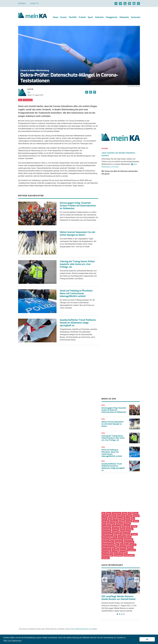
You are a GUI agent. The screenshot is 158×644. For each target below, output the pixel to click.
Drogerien (114, 553)
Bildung (122, 521)
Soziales (115, 529)
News (56, 17)
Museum (119, 524)
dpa (29, 92)
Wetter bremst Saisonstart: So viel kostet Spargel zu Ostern (77, 234)
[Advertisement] (121, 108)
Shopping (126, 534)
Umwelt (129, 521)
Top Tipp (105, 553)
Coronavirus (28, 100)
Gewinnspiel (116, 526)
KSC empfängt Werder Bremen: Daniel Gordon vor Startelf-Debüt (118, 598)
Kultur (104, 518)
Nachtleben (129, 540)
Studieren (126, 526)
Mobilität (113, 516)
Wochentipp (106, 529)
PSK (110, 518)
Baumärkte (118, 555)
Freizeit (82, 17)
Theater (134, 534)
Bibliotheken (121, 547)
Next (137, 580)
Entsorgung (124, 545)
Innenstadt (122, 537)
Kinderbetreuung (108, 545)
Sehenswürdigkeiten (109, 537)
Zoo (133, 518)
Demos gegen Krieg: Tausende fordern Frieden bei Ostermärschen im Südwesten (78, 206)
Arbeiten (130, 529)
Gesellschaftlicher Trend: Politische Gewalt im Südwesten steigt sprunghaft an (78, 323)
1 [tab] (117, 614)
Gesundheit (106, 526)
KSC (130, 513)
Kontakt (22, 3)
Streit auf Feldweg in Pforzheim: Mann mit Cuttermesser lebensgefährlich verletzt (76, 293)
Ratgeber (118, 534)
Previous (105, 580)
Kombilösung (118, 518)
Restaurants (106, 532)
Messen (136, 516)
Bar (117, 545)
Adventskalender (117, 540)
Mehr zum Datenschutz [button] (13, 641)
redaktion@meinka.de (82, 629)
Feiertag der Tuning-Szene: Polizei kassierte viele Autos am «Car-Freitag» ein (77, 264)
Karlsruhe (136, 17)
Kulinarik (99, 17)
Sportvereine (129, 542)
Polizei (129, 516)
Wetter (136, 521)
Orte (129, 537)
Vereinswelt (106, 550)
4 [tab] (124, 614)
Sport (90, 17)
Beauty (123, 550)
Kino (104, 524)
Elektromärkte (129, 555)
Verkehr (115, 532)
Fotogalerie (131, 550)
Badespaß (111, 524)
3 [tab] (122, 614)
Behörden (106, 540)
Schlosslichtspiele (109, 547)
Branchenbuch (125, 532)
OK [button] (147, 639)
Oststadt (115, 550)
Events (63, 17)
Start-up (133, 545)
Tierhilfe (73, 17)
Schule (123, 529)
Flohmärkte (123, 553)
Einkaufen (124, 17)
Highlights (119, 542)
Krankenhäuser (107, 534)
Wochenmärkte (107, 555)
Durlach (130, 547)
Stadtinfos (121, 516)
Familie (134, 526)
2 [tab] (120, 614)
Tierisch (127, 518)
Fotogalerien (112, 17)
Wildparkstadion (108, 542)
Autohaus (105, 558)
